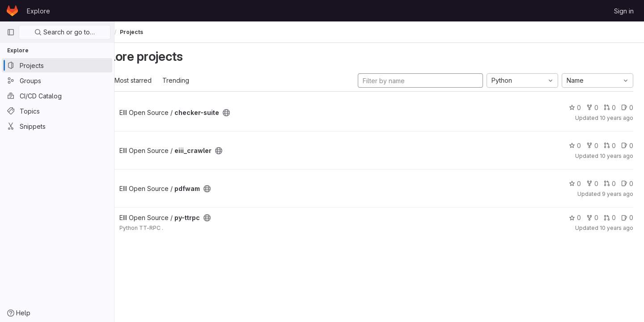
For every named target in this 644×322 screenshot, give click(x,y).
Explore (38, 11)
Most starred (167, 80)
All (134, 80)
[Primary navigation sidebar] (11, 32)
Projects (166, 32)
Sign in (624, 11)
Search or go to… (65, 32)
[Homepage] (12, 11)
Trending (210, 80)
